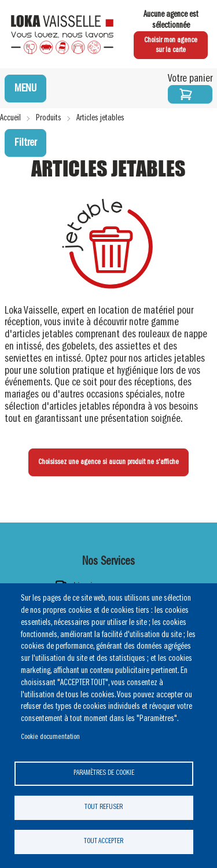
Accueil (10, 118)
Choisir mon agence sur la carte (171, 45)
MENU (25, 89)
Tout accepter (104, 841)
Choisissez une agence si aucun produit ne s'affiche (108, 462)
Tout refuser (104, 807)
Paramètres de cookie (104, 773)
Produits (49, 118)
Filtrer (25, 143)
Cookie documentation (50, 737)
